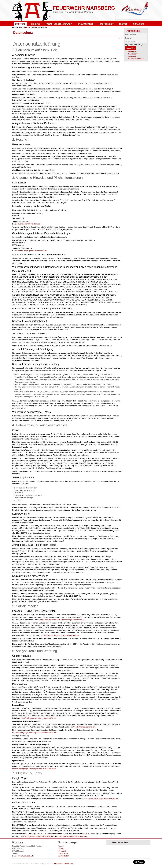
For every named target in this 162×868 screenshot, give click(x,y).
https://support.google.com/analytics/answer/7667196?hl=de (34, 769)
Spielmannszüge (86, 24)
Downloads (63, 851)
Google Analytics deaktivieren (84, 727)
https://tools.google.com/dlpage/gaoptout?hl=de (38, 718)
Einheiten (35, 24)
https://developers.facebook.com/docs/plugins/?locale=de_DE (62, 620)
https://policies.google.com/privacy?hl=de (103, 799)
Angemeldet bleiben (132, 45)
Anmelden (131, 48)
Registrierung (63, 853)
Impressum (58, 863)
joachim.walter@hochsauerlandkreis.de (32, 251)
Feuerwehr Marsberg (84, 8)
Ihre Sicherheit (106, 24)
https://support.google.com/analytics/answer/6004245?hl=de (34, 733)
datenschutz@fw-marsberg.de (29, 224)
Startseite (20, 24)
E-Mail (120, 39)
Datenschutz (23, 33)
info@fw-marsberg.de (26, 856)
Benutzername (125, 36)
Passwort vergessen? (136, 59)
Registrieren (132, 51)
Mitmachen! (138, 24)
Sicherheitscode (125, 40)
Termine (61, 846)
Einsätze (123, 24)
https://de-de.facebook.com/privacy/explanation (62, 635)
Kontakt (61, 849)
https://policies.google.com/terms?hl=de (73, 836)
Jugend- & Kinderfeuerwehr (59, 24)
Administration (64, 856)
